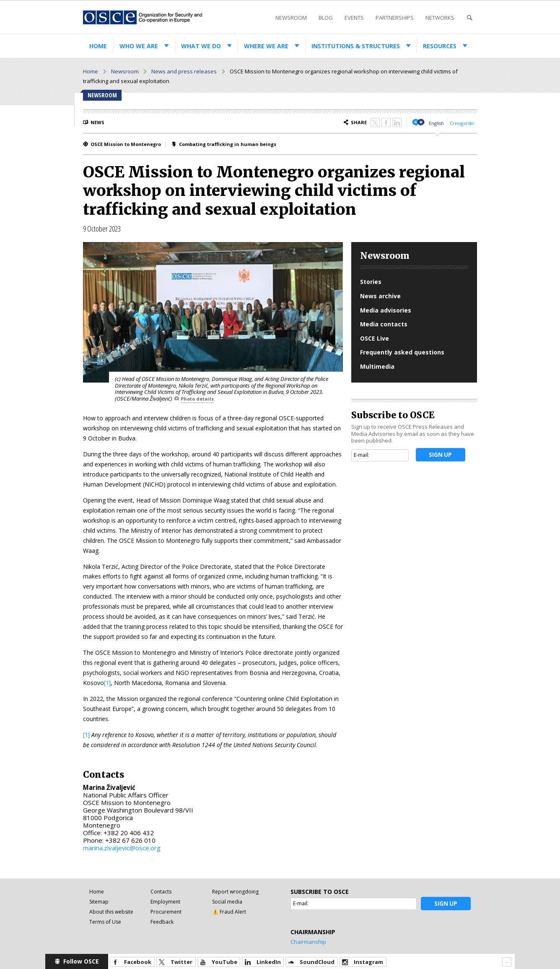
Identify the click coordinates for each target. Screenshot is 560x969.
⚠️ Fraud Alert (229, 912)
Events (354, 18)
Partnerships (395, 18)
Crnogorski (462, 123)
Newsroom (291, 18)
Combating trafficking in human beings (228, 144)
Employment (165, 902)
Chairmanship (308, 942)
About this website (111, 912)
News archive (380, 296)
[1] (107, 683)
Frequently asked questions (402, 352)
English (436, 123)
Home (98, 46)
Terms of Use (105, 922)
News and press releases (184, 71)
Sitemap (99, 902)
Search (469, 18)
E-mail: (362, 455)
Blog (326, 18)
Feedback (162, 922)
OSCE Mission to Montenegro (126, 144)
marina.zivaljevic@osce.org (122, 848)
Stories (371, 282)
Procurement (166, 912)
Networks (440, 18)
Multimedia (377, 366)
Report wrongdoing (235, 892)
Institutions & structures (356, 46)
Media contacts (384, 324)
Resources (440, 46)
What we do (201, 46)
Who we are (139, 46)
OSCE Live (375, 338)
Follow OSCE (81, 961)
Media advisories (386, 310)
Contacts (161, 892)
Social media (227, 902)
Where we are (266, 46)
